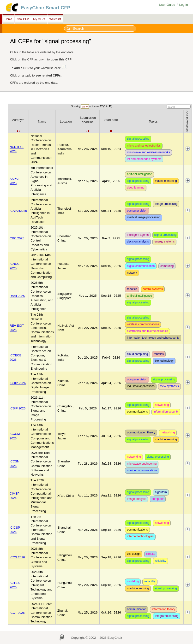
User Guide (167, 5)
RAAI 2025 (17, 296)
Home (8, 19)
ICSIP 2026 (18, 408)
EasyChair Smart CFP (46, 8)
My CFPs (39, 19)
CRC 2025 (17, 238)
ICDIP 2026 (18, 383)
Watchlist (55, 19)
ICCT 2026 (17, 613)
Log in (184, 5)
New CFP (23, 19)
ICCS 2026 (17, 557)
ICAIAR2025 (18, 211)
